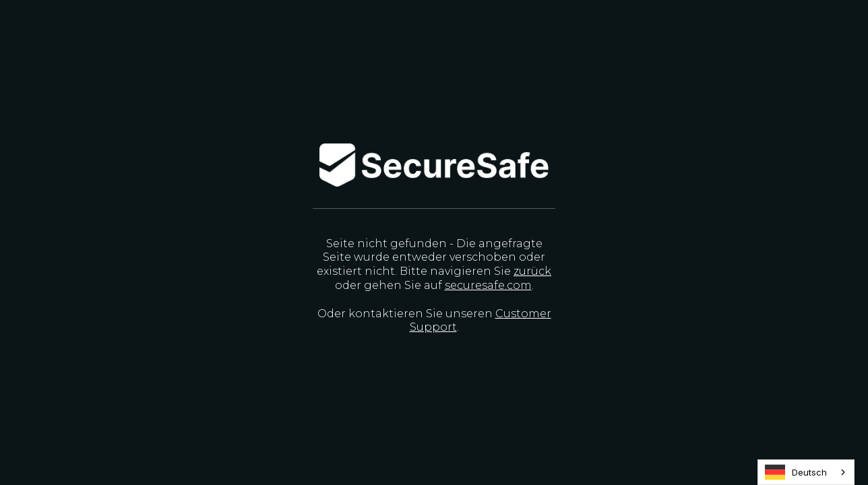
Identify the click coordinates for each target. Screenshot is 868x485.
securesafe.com (488, 285)
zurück (532, 271)
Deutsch (796, 472)
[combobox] (806, 472)
